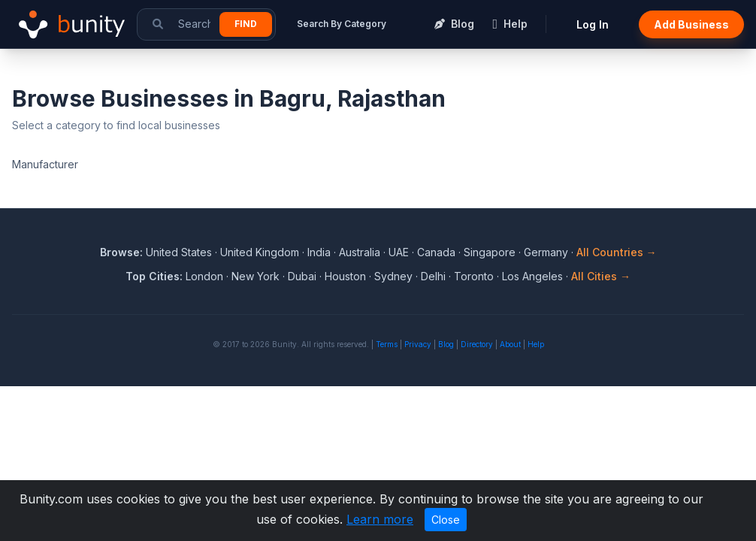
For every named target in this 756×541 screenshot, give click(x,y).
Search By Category (342, 24)
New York (256, 276)
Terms (387, 344)
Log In (593, 24)
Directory (477, 344)
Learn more (380, 519)
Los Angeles (532, 276)
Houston (345, 276)
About (510, 344)
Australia (360, 252)
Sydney (393, 276)
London (204, 276)
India (319, 252)
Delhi (433, 276)
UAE (399, 252)
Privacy (418, 344)
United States (179, 252)
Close (446, 520)
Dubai (302, 276)
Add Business (691, 24)
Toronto (474, 276)
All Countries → (617, 252)
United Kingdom (260, 252)
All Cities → (601, 276)
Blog (446, 344)
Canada (436, 252)
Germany (546, 252)
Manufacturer (45, 164)
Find (246, 24)
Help (536, 344)
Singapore (490, 252)
